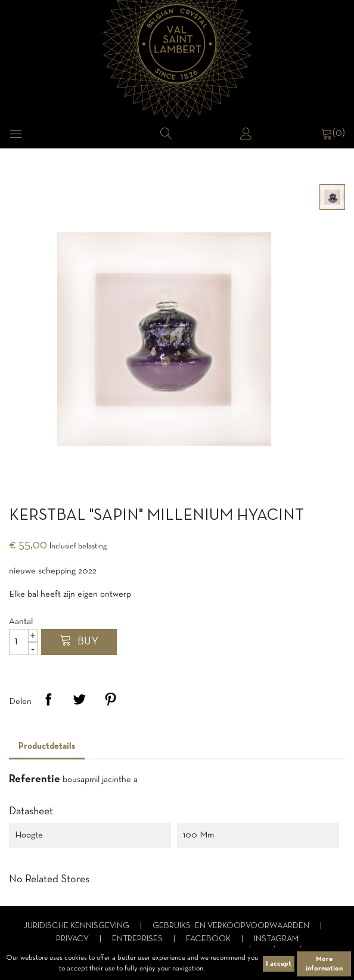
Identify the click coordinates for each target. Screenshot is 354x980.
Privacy (73, 939)
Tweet (79, 699)
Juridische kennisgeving (77, 926)
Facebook (209, 939)
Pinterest (110, 699)
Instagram (276, 939)
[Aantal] (23, 642)
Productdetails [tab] (47, 746)
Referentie (35, 779)
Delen (48, 699)
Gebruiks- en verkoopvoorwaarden (232, 926)
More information (324, 964)
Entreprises (138, 939)
